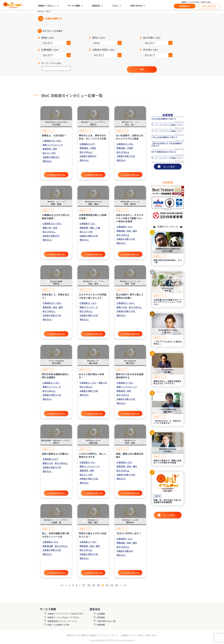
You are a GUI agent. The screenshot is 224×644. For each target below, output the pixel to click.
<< (62, 585)
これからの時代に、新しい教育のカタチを (93, 455)
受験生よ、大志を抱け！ (54, 135)
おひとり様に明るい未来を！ (91, 376)
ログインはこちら (209, 6)
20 (98, 585)
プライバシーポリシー (110, 635)
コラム (115, 6)
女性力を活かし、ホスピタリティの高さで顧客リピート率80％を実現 (130, 218)
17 (84, 585)
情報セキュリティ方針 (132, 635)
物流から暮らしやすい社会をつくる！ (93, 535)
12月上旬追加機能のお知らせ (164, 137)
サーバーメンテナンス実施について (167, 125)
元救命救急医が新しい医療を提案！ (93, 216)
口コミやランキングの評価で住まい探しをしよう (93, 296)
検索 (142, 69)
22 (107, 585)
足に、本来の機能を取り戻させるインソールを (56, 535)
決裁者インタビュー (47, 6)
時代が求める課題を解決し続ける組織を (56, 376)
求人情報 (82, 635)
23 (112, 585)
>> (125, 585)
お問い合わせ (136, 6)
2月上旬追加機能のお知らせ (164, 119)
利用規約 (93, 635)
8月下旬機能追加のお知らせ (164, 152)
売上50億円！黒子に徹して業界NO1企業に (130, 296)
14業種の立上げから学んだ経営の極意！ (56, 216)
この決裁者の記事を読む (56, 175)
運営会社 (96, 6)
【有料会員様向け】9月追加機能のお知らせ (167, 145)
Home (41, 11)
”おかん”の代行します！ (129, 533)
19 (93, 585)
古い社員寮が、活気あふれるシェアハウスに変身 (130, 137)
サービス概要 (74, 6)
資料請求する (185, 6)
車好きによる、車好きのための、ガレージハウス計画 (93, 137)
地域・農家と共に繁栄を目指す (130, 455)
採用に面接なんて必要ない (55, 454)
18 (89, 585)
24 (117, 585)
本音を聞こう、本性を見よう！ (56, 296)
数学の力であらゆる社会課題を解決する (130, 376)
